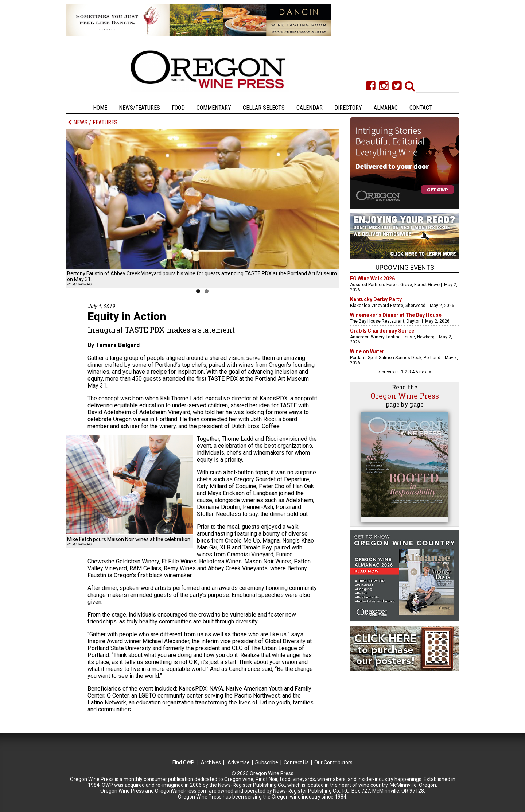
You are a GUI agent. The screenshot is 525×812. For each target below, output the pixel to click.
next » (425, 372)
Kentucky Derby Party (376, 299)
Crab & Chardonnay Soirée (382, 331)
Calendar (310, 108)
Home (100, 108)
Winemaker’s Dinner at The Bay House (396, 315)
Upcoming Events (405, 267)
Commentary (214, 108)
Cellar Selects (264, 108)
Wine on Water (367, 351)
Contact (421, 108)
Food (178, 108)
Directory (348, 108)
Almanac (386, 108)
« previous (389, 372)
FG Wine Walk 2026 (372, 279)
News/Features (139, 108)
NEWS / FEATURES (93, 122)
